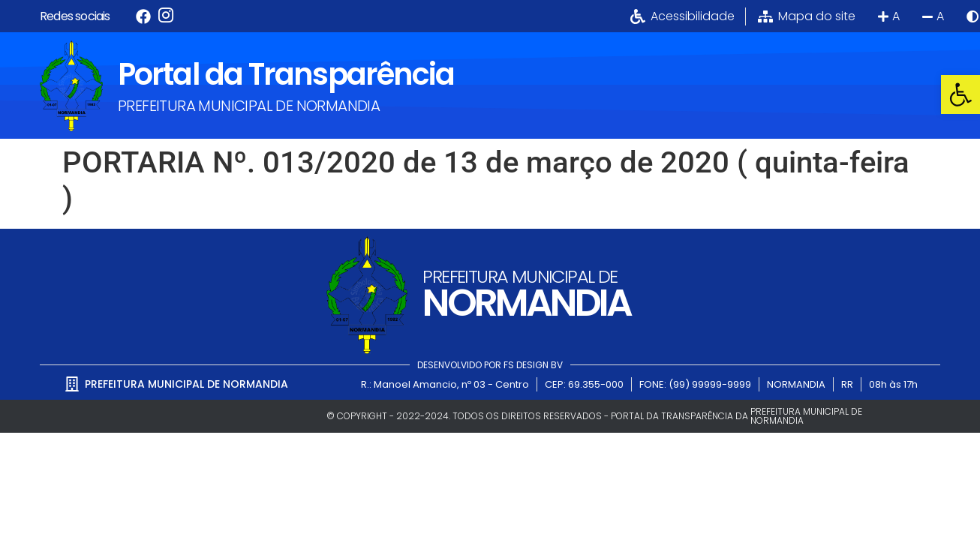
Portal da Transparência (286, 74)
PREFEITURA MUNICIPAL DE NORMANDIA (249, 106)
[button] (960, 94)
